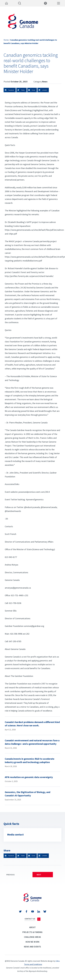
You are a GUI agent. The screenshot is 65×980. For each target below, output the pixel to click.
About (32, 927)
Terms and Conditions (33, 964)
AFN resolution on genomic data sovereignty (29, 777)
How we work (33, 942)
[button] (10, 90)
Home (6, 40)
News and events (32, 947)
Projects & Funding (32, 932)
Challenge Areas (32, 937)
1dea (58, 961)
